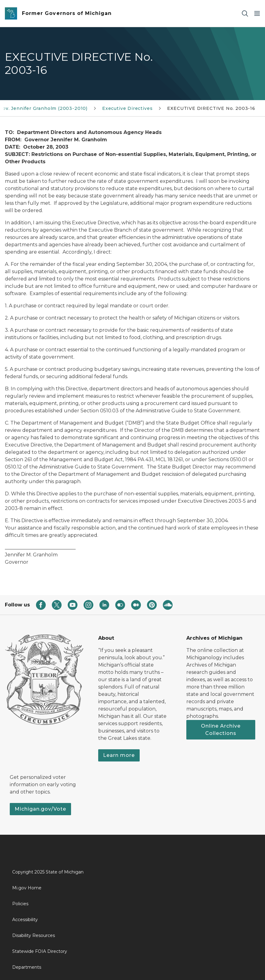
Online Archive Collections (221, 730)
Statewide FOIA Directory (40, 951)
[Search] (245, 14)
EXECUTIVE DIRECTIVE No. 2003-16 (211, 108)
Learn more (119, 755)
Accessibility (25, 920)
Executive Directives (127, 108)
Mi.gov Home (27, 888)
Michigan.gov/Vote (40, 809)
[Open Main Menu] (257, 14)
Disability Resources (34, 935)
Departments (27, 967)
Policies (20, 904)
